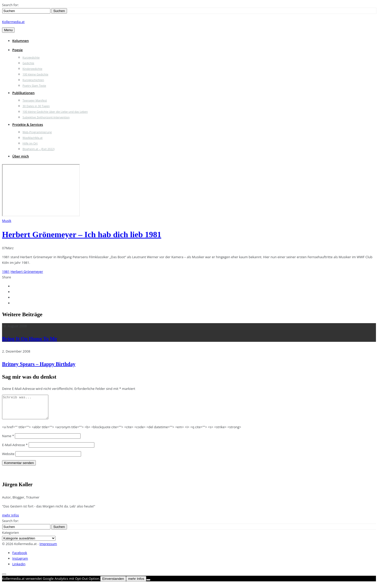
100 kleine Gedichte (35, 74)
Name (8, 440)
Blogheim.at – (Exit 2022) (39, 149)
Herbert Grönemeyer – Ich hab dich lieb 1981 (82, 234)
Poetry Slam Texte (34, 86)
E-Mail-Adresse (15, 449)
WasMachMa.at (32, 138)
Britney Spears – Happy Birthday (39, 364)
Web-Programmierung (37, 132)
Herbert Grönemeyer (27, 272)
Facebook (20, 557)
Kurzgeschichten (33, 80)
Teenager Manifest (35, 100)
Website (8, 458)
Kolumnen (21, 41)
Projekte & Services (28, 125)
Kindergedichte (32, 69)
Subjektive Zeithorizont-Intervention (46, 117)
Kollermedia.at (13, 22)
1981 (6, 272)
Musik (7, 221)
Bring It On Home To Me (30, 339)
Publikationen (23, 93)
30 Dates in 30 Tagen (36, 106)
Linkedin (19, 569)
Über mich (21, 156)
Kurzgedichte (31, 57)
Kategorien (10, 537)
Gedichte (28, 63)
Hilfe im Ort (30, 143)
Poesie (18, 50)
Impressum (48, 548)
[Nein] (148, 584)
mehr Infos (10, 520)
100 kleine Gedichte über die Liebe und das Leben (55, 112)
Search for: (10, 5)
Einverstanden (113, 583)
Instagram (20, 563)
